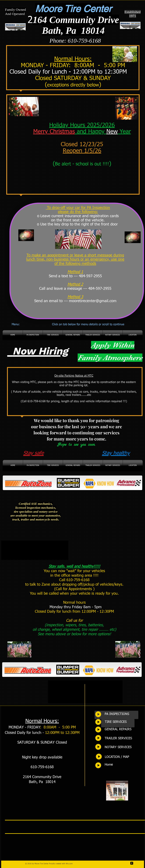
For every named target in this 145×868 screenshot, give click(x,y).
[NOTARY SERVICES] (121, 747)
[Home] (121, 765)
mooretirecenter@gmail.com (93, 301)
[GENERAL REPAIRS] (121, 729)
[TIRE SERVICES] (121, 722)
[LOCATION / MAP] (122, 757)
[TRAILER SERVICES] (121, 738)
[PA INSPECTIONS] (121, 714)
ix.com (70, 864)
